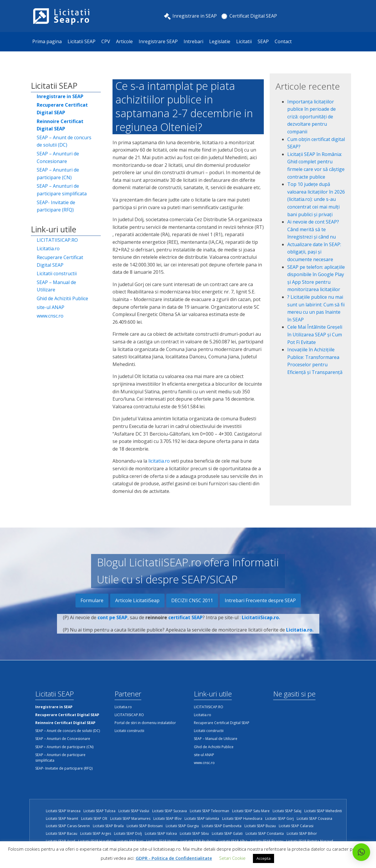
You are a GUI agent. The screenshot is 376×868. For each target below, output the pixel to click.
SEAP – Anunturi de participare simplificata (62, 190)
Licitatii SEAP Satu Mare (251, 811)
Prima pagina (47, 41)
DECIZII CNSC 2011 (192, 600)
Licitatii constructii (57, 273)
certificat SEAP (186, 624)
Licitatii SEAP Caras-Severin (68, 826)
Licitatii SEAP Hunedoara (242, 819)
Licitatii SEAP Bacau (62, 833)
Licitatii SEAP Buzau (260, 826)
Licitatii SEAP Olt (94, 819)
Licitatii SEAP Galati (227, 833)
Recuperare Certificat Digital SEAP (60, 261)
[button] (361, 852)
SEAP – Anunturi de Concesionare (58, 157)
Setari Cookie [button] (232, 858)
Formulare (92, 600)
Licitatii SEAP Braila (108, 826)
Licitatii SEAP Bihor (302, 833)
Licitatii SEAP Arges (96, 833)
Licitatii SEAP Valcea (161, 833)
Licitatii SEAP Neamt (62, 819)
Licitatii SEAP (82, 41)
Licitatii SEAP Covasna (314, 819)
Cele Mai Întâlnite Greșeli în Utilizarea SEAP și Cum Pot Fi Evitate (315, 334)
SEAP (263, 41)
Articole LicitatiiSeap (137, 600)
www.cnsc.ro (50, 316)
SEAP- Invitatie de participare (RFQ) (56, 206)
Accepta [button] (263, 858)
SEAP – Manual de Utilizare (56, 286)
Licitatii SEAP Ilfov (167, 819)
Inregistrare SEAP (158, 41)
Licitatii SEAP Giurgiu (182, 826)
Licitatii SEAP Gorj (280, 819)
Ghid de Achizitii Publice (62, 298)
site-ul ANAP (51, 307)
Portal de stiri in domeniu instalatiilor (145, 723)
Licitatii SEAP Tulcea (99, 811)
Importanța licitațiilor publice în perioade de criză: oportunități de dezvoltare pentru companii (312, 117)
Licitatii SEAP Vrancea (63, 811)
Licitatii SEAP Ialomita (202, 819)
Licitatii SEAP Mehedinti (323, 811)
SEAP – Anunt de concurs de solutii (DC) (64, 141)
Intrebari (193, 41)
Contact (283, 41)
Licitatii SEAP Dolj (128, 833)
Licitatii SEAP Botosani (145, 826)
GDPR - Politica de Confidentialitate (174, 858)
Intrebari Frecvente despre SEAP (260, 600)
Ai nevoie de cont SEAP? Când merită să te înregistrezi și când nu (313, 229)
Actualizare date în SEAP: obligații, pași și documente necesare (314, 252)
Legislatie (220, 41)
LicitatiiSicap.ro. (261, 624)
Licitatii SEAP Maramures (130, 819)
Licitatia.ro (48, 249)
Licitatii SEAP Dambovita (222, 826)
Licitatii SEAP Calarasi (296, 826)
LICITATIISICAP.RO (57, 240)
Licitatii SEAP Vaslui (134, 811)
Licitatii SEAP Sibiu (194, 833)
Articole (124, 41)
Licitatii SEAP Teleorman (209, 811)
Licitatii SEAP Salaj (287, 811)
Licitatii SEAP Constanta (265, 833)
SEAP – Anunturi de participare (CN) (58, 174)
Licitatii (244, 41)
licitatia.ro (159, 461)
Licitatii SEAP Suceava (169, 811)
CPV (106, 41)
